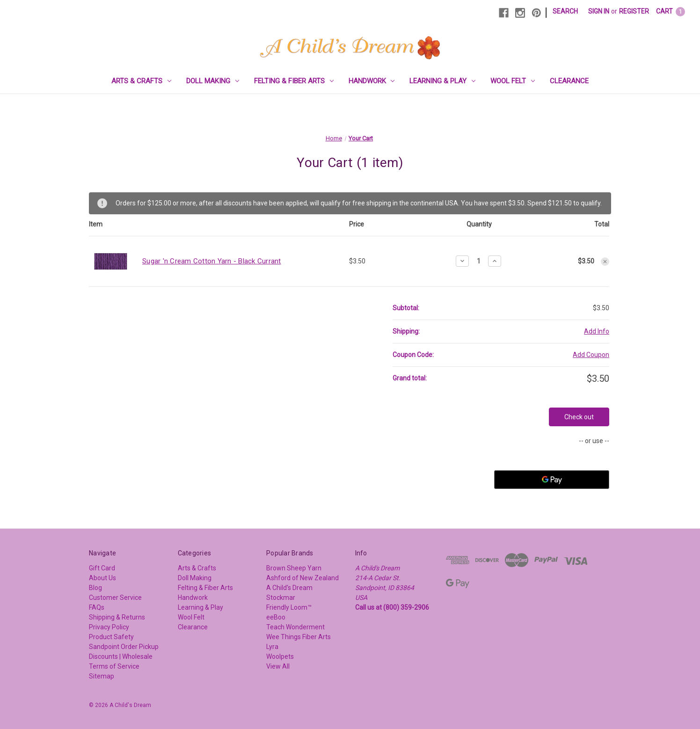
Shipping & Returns (117, 617)
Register (634, 11)
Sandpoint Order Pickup (124, 647)
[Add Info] (597, 332)
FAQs (97, 607)
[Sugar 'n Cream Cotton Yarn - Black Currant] (478, 261)
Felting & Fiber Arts (294, 81)
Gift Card (102, 568)
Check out (579, 417)
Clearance (569, 81)
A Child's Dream (289, 588)
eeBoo (276, 617)
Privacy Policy (109, 627)
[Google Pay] (552, 480)
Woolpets (280, 656)
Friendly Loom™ (289, 607)
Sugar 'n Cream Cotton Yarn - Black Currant (212, 261)
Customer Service (115, 598)
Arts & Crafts (141, 81)
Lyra (272, 647)
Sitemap (102, 676)
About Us (102, 578)
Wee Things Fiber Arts (299, 637)
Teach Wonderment (295, 627)
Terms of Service (114, 666)
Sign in (599, 11)
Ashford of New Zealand (303, 578)
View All (278, 666)
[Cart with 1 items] (671, 11)
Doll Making (213, 81)
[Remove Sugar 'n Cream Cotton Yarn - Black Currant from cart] (605, 262)
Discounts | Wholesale (121, 656)
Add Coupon (591, 355)
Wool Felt (513, 81)
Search (565, 11)
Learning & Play (442, 81)
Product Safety (111, 637)
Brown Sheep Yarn (294, 568)
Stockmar (281, 598)
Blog (95, 588)
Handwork (372, 81)
